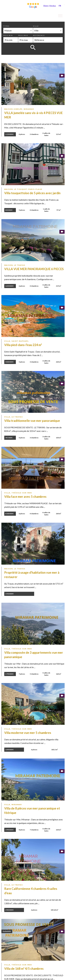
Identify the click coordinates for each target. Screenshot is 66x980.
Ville (36, 26)
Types (6, 26)
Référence (39, 35)
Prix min (8, 35)
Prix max (23, 35)
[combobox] (18, 31)
